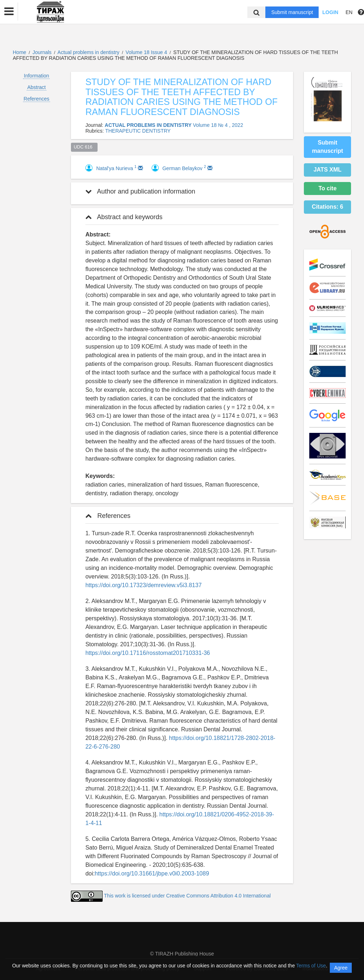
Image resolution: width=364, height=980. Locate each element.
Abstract (37, 87)
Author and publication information (140, 191)
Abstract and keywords (124, 217)
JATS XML (328, 170)
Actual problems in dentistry (89, 52)
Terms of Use (311, 966)
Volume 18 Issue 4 (147, 52)
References (37, 99)
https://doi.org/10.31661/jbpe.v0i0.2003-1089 (152, 873)
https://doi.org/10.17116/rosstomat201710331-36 (148, 653)
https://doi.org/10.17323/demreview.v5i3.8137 (143, 585)
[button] (9, 12)
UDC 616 (84, 147)
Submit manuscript (292, 12)
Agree (341, 968)
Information (36, 76)
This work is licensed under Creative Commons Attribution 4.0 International (187, 896)
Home (20, 52)
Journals (42, 52)
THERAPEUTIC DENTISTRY (138, 131)
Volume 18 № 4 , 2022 (218, 125)
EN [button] (349, 12)
